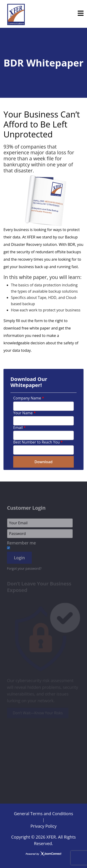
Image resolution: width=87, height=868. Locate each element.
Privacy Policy (43, 826)
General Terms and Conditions (43, 814)
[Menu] (81, 13)
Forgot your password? (24, 570)
